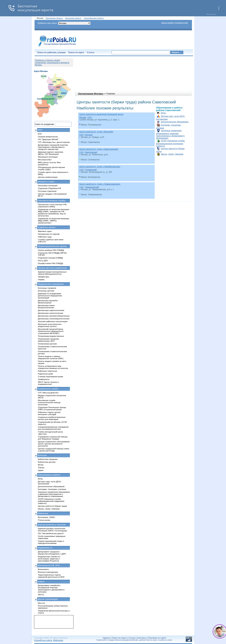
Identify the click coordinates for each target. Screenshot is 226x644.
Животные (43, 513)
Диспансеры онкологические (51, 313)
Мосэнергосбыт (45, 160)
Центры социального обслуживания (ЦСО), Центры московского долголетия (54, 444)
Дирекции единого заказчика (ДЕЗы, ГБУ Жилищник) (51, 153)
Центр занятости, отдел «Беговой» (96, 132)
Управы (41, 279)
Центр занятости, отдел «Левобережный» (100, 167)
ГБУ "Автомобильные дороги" (51, 533)
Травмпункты (44, 379)
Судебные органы (47, 227)
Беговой (89, 135)
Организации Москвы (91, 94)
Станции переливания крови (51, 376)
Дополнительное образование (175, 122)
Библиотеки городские (48, 459)
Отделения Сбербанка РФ (50, 188)
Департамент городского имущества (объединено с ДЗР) (52, 553)
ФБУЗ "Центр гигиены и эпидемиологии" (48, 383)
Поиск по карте (76, 52)
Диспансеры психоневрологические (54, 319)
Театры (41, 467)
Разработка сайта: (43, 640)
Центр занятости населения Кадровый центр (101, 114)
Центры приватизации (48, 177)
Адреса (106, 638)
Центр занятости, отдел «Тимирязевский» (100, 184)
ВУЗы (163, 113)
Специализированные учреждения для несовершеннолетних (53, 428)
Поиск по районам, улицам (51, 52)
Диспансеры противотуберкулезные (54, 316)
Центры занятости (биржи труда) (52, 506)
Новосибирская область (94, 18)
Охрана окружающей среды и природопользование (51, 542)
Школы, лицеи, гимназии (172, 154)
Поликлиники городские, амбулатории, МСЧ (49, 340)
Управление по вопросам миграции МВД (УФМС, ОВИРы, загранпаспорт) (54, 221)
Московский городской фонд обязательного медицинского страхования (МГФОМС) (51, 331)
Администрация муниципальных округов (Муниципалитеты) (52, 273)
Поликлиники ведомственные (51, 336)
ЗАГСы (41, 595)
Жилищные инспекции (48, 157)
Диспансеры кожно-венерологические (47, 306)
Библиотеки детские (47, 462)
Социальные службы (48, 389)
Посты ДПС (43, 261)
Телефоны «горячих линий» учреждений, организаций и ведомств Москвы (52, 63)
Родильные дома (45, 374)
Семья (41, 581)
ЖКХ (40, 130)
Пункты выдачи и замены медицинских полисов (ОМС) (51, 357)
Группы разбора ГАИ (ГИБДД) (51, 250)
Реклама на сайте (157, 638)
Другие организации (48, 599)
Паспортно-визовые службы (52, 201)
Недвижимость (45, 548)
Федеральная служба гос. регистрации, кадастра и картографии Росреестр (49, 559)
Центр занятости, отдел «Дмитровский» (99, 149)
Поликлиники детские (47, 344)
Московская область (54, 18)
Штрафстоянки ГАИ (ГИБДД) (51, 263)
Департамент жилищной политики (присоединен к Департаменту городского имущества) (53, 147)
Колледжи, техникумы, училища (52, 489)
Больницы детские (46, 291)
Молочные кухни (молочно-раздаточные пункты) (50, 325)
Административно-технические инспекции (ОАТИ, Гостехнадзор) (53, 530)
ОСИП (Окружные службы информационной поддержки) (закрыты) (170, 143)
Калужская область (73, 18)
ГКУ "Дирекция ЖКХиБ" (48, 139)
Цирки (41, 470)
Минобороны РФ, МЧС (49, 565)
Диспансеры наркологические (51, 310)
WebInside (58, 640)
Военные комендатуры (48, 572)
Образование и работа (49, 475)
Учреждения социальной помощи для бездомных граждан (53, 438)
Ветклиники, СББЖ (46, 517)
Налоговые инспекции (48, 186)
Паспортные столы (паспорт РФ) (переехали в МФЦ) (52, 205)
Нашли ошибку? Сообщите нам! (175, 23)
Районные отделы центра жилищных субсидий (49, 413)
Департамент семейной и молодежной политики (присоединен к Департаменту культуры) (51, 589)
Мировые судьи (45, 231)
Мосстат (42, 603)
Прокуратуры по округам (49, 234)
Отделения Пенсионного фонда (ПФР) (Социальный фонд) (52, 408)
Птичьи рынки (44, 520)
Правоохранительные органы (52, 246)
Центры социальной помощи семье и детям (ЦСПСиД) (54, 450)
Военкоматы (43, 569)
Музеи (41, 465)
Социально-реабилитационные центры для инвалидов (52, 418)
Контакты (142, 638)
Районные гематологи (48, 371)
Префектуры (44, 277)
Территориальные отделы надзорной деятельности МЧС (51, 576)
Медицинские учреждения (51, 284)
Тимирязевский (92, 187)
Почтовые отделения (47, 191)
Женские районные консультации (53, 321)
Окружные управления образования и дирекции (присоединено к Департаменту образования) (170, 134)
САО (90, 117)
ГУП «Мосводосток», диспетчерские (54, 142)
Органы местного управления (52, 268)
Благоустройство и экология (52, 525)
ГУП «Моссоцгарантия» (48, 393)
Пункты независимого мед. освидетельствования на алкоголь (53, 367)
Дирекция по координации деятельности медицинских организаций (50, 296)
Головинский (91, 170)
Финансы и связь (46, 182)
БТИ (40, 134)
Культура (42, 455)
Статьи (91, 52)
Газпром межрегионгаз (48, 137)
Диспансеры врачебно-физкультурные (48, 302)
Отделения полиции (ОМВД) (51, 258)
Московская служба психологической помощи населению (49, 402)
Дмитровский (91, 152)
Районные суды (45, 237)
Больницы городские (47, 288)
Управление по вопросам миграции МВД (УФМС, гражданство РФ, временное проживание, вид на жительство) (54, 212)
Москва (83, 117)
